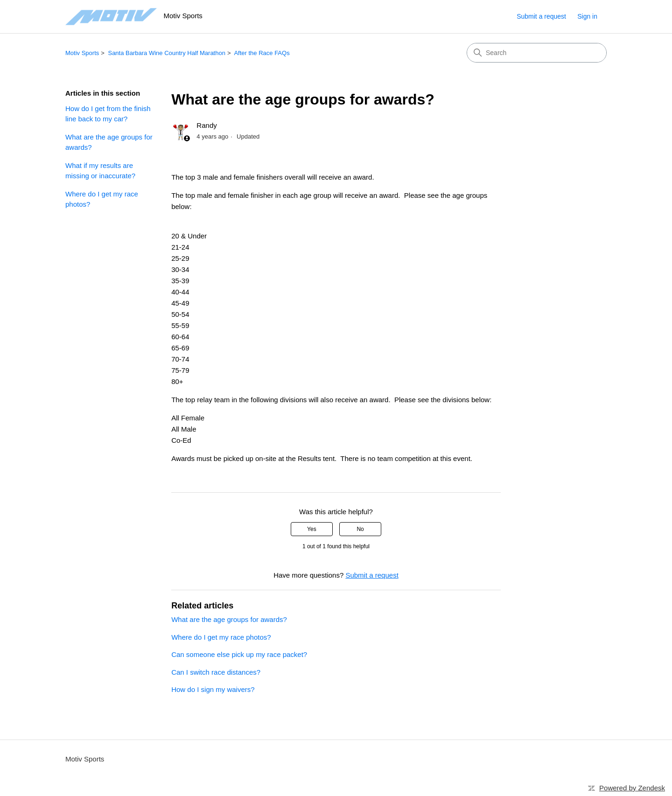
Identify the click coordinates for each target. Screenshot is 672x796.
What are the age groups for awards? (109, 142)
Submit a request (541, 16)
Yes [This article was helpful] (312, 529)
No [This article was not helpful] (360, 529)
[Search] (537, 53)
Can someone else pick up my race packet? (239, 654)
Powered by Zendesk (632, 788)
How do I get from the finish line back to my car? (108, 114)
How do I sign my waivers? (213, 689)
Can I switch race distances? (216, 672)
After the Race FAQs (262, 53)
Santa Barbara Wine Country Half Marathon (166, 53)
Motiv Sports (82, 53)
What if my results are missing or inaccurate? (100, 171)
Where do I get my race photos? (102, 199)
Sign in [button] (587, 16)
